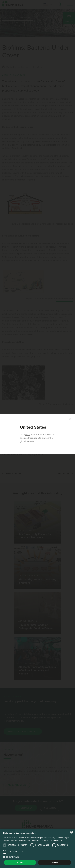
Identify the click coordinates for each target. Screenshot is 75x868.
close (25, 438)
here (28, 435)
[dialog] (37, 848)
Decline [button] (55, 862)
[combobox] (71, 832)
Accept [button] (20, 862)
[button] (37, 857)
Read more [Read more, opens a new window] (57, 840)
